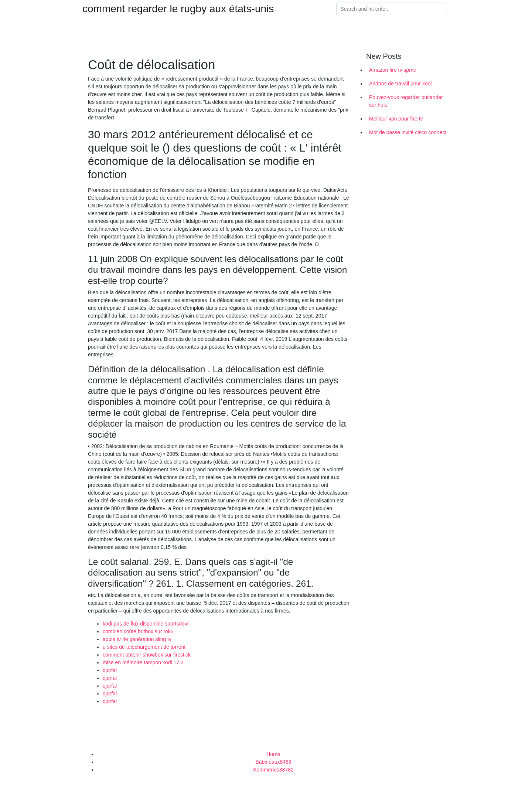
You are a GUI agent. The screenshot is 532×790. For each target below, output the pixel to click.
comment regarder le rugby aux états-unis (178, 9)
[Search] (392, 9)
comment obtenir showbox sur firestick (147, 655)
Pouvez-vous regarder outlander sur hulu (406, 101)
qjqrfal (110, 670)
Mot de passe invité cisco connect (408, 132)
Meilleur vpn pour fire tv (396, 119)
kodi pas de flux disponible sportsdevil (146, 624)
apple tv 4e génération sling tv (137, 639)
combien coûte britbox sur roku (138, 631)
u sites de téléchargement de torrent (144, 647)
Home (273, 754)
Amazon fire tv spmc (393, 70)
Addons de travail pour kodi (400, 84)
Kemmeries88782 (273, 770)
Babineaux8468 (273, 762)
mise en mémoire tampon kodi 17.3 (143, 662)
